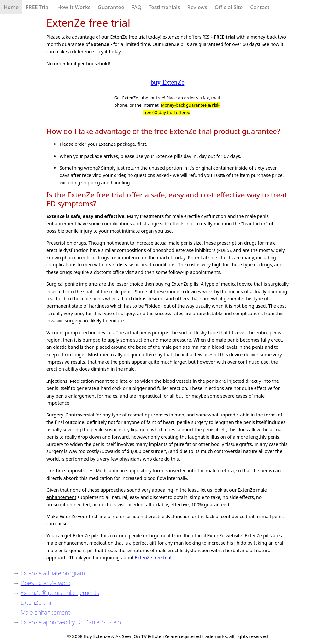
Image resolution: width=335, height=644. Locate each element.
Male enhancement (45, 612)
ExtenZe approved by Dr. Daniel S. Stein (71, 622)
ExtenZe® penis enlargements (60, 593)
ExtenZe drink (38, 602)
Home (11, 7)
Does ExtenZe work (45, 583)
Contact (260, 7)
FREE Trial (38, 7)
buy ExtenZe (168, 82)
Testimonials (165, 7)
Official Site (229, 7)
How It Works (74, 7)
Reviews (197, 7)
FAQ (137, 7)
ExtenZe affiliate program (53, 573)
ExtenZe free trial (153, 558)
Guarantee (111, 7)
